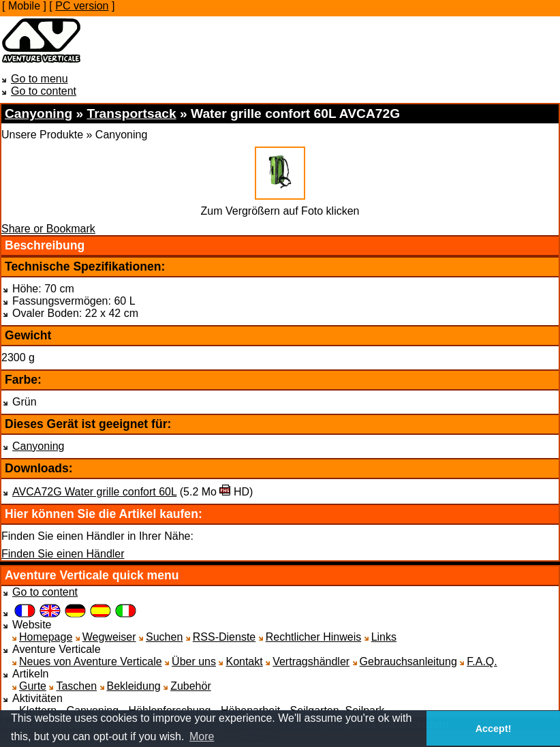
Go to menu (40, 79)
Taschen (76, 686)
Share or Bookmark (48, 229)
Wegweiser (109, 637)
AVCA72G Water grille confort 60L (94, 492)
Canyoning (38, 446)
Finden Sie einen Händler (63, 554)
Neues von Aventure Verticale (91, 661)
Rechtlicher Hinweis (314, 637)
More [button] (202, 736)
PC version (82, 6)
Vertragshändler (311, 661)
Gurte (33, 686)
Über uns (194, 661)
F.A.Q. (482, 661)
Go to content (44, 91)
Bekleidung (134, 686)
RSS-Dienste (224, 637)
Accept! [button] (494, 729)
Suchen (164, 637)
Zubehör (191, 686)
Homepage (46, 637)
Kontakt (244, 661)
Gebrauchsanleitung (408, 661)
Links (384, 637)
